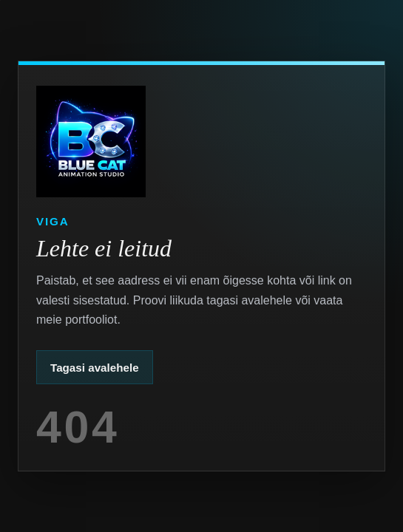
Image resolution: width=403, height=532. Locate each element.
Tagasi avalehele (95, 368)
